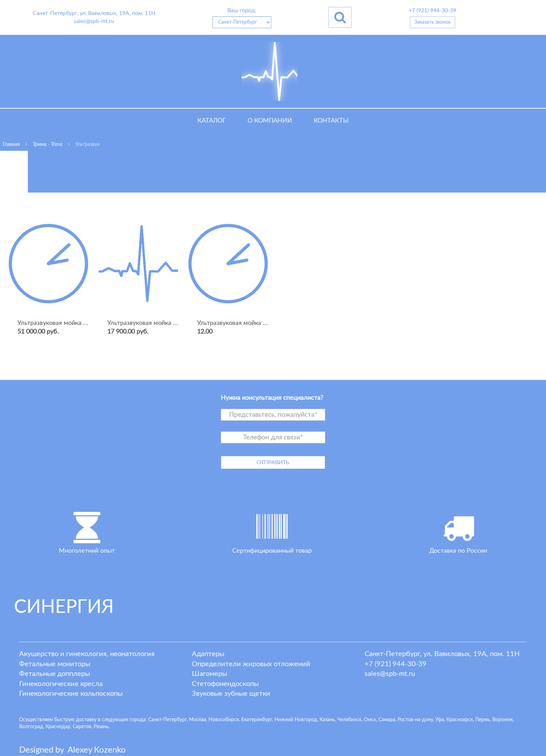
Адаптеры (208, 654)
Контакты (331, 121)
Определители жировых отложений (251, 664)
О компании (270, 121)
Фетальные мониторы (55, 664)
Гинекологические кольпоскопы (71, 694)
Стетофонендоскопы (225, 684)
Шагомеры (209, 674)
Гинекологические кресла (61, 684)
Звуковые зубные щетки (231, 694)
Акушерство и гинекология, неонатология (87, 654)
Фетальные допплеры (54, 674)
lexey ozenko (97, 750)
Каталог (212, 121)
